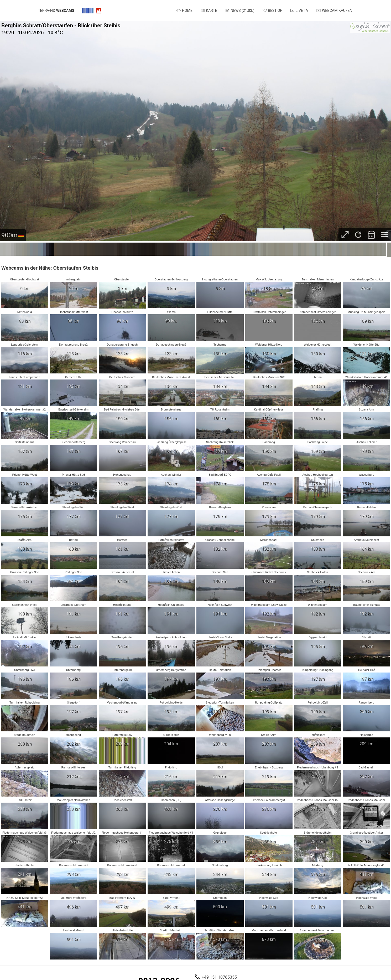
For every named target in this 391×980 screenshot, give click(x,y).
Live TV (299, 11)
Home (184, 11)
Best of (272, 11)
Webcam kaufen (334, 11)
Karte (209, 11)
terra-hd (56, 11)
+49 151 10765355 (219, 977)
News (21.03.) (240, 11)
